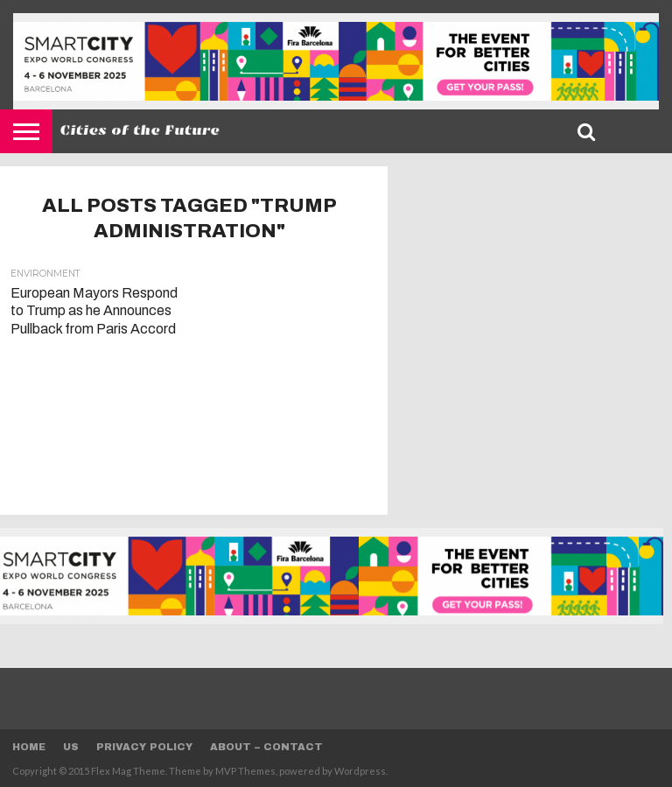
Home (29, 747)
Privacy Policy (144, 747)
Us (71, 747)
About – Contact (266, 747)
